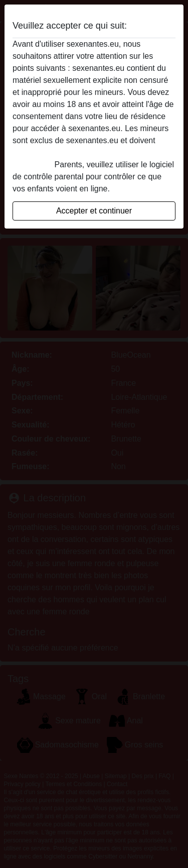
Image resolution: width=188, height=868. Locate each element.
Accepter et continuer (94, 211)
